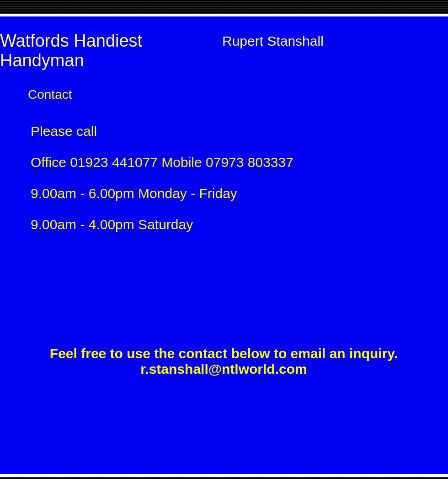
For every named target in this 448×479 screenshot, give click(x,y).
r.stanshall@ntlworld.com (224, 369)
